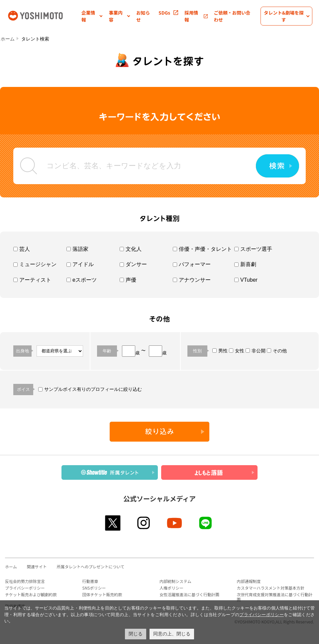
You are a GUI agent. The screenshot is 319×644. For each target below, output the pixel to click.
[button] (92, 16)
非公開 (256, 351)
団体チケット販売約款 (102, 594)
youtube (175, 523)
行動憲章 (90, 581)
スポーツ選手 (253, 249)
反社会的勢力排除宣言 (25, 581)
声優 (128, 280)
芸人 (22, 249)
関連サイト (37, 567)
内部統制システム (175, 581)
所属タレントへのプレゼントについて (91, 567)
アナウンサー (192, 280)
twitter (113, 523)
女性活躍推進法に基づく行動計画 (189, 594)
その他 (277, 351)
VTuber (246, 280)
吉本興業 (44, 15)
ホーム (8, 39)
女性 (237, 351)
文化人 (131, 249)
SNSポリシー (94, 588)
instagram (144, 523)
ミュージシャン (35, 264)
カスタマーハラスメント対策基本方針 (271, 588)
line (206, 523)
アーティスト (32, 280)
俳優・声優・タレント (202, 249)
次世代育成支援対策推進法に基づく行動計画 (275, 597)
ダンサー (133, 264)
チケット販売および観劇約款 (31, 594)
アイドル (80, 264)
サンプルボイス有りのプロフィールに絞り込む (90, 389)
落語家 (77, 249)
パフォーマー (192, 264)
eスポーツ (82, 280)
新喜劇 (245, 264)
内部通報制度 (249, 581)
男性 (220, 351)
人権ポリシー (171, 588)
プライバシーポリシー (25, 588)
